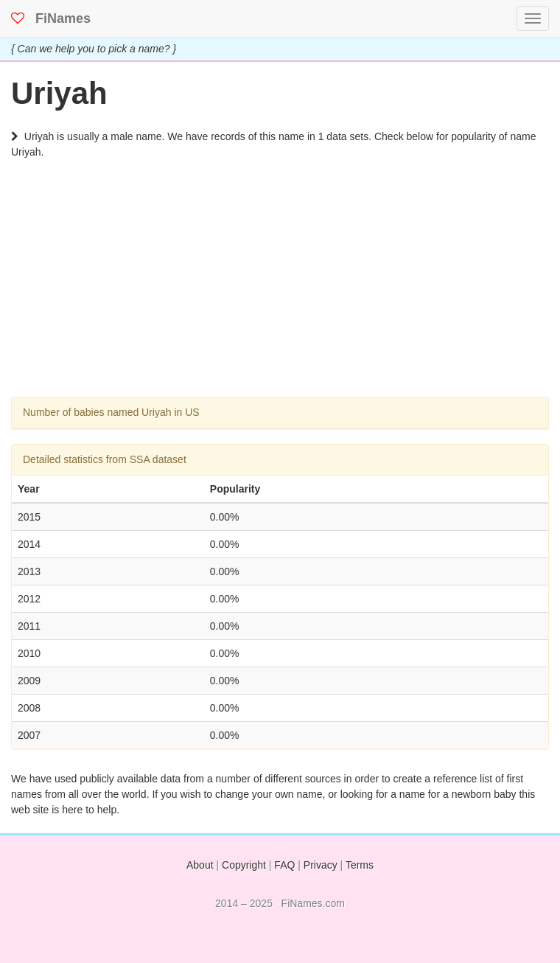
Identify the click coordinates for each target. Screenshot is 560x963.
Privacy (321, 865)
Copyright (244, 865)
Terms (360, 865)
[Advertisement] (280, 293)
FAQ (284, 865)
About (200, 865)
